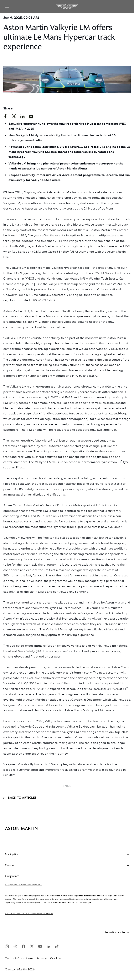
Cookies (56, 958)
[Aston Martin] (67, 7)
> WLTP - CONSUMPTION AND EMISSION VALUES (29, 913)
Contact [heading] (67, 865)
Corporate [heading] (67, 876)
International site (116, 932)
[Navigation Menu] (7, 7)
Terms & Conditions (19, 958)
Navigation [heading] (67, 854)
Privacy (42, 958)
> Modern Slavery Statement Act (24, 885)
